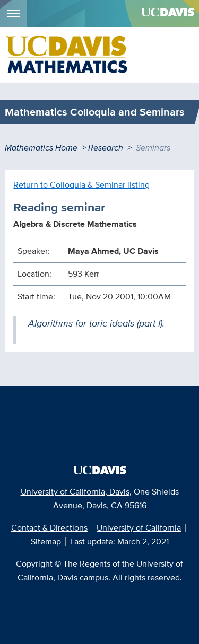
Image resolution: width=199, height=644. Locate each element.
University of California (139, 528)
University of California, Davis (75, 492)
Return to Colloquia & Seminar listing (81, 185)
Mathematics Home (41, 148)
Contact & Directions (49, 528)
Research (106, 148)
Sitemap (46, 541)
